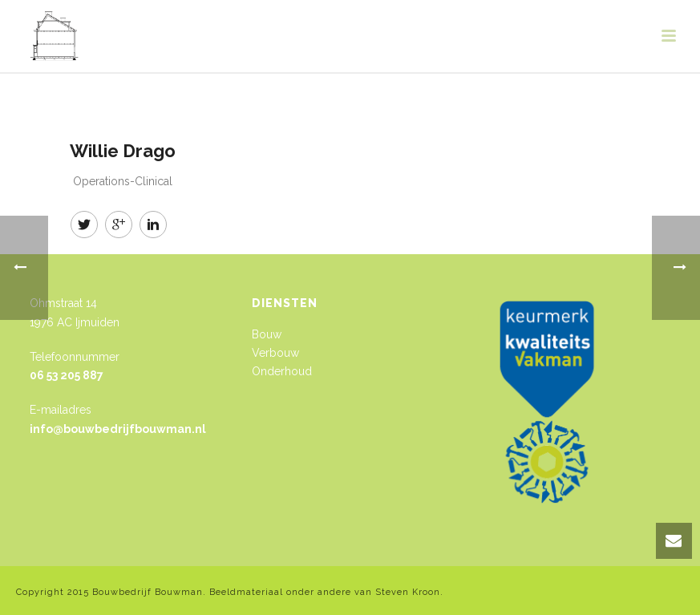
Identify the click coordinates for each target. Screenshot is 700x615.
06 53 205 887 (67, 375)
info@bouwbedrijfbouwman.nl (118, 429)
